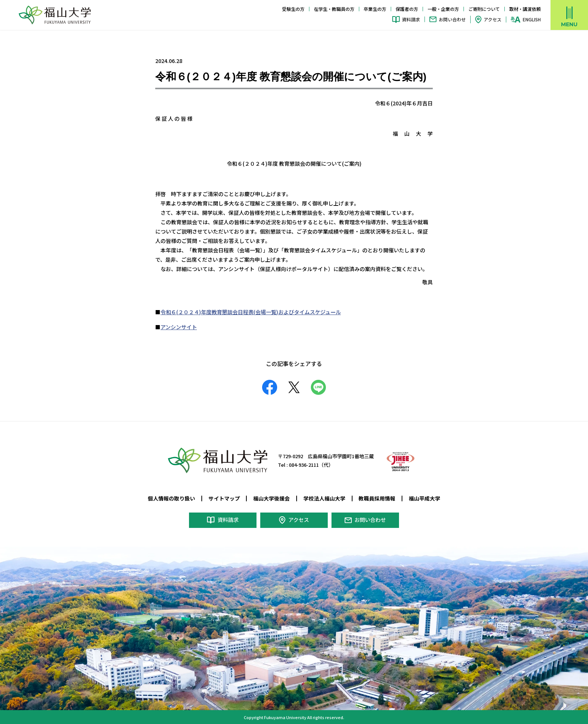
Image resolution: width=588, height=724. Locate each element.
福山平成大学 (424, 498)
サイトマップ (224, 498)
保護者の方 (407, 9)
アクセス (493, 19)
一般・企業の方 (443, 9)
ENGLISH (532, 19)
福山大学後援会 (271, 498)
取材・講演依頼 (525, 9)
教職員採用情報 (377, 498)
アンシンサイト (179, 327)
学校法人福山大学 (324, 498)
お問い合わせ (452, 19)
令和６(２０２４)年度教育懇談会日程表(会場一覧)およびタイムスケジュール (251, 312)
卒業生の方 (375, 9)
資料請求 (411, 19)
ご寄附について (484, 9)
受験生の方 (293, 9)
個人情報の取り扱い (171, 498)
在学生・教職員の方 (334, 9)
